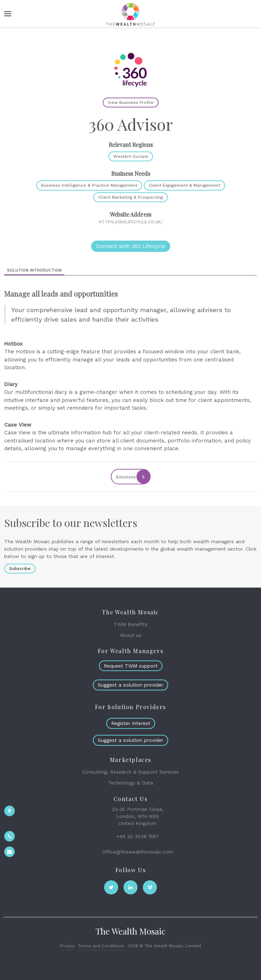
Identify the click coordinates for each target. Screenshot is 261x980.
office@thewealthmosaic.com (138, 852)
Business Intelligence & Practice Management (89, 185)
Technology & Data (130, 783)
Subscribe (20, 569)
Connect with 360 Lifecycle (131, 246)
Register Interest (131, 723)
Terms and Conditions (101, 946)
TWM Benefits (130, 624)
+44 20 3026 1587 (138, 836)
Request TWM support (131, 666)
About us (131, 635)
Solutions (133, 477)
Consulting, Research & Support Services (130, 772)
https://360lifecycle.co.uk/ (131, 222)
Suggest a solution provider (130, 685)
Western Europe (131, 156)
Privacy (67, 946)
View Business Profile (131, 103)
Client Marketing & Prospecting (130, 197)
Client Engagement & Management (184, 185)
